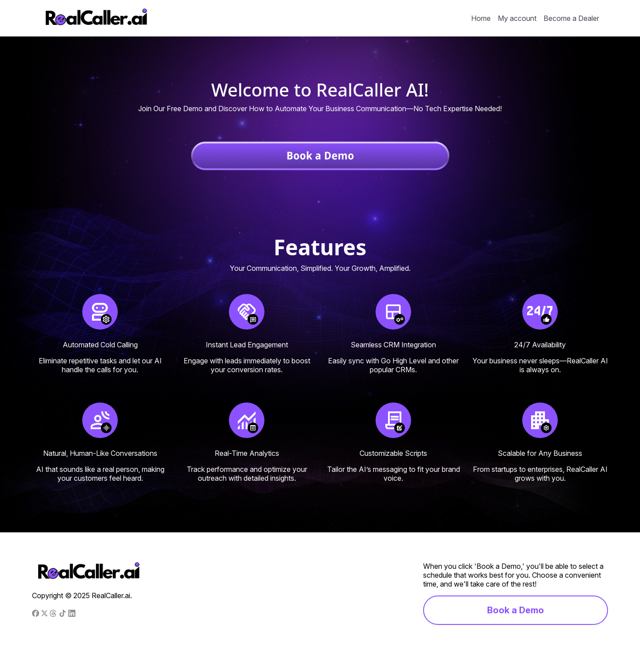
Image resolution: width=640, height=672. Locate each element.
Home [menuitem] (481, 18)
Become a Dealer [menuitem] (571, 18)
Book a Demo (516, 610)
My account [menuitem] (517, 18)
